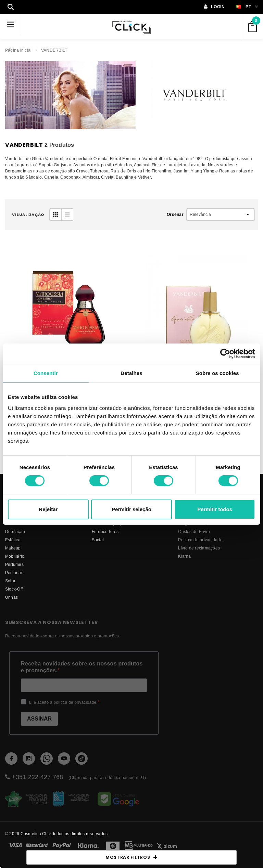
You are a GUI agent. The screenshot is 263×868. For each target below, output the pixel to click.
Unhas (11, 597)
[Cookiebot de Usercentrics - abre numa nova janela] (225, 353)
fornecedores (105, 532)
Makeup (13, 548)
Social (98, 540)
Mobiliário (15, 556)
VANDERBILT (54, 50)
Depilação (15, 532)
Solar (10, 581)
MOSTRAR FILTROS (131, 857)
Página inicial (18, 50)
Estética (13, 540)
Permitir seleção (131, 509)
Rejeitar (48, 509)
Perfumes (14, 564)
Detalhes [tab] (131, 373)
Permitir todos (215, 509)
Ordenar (175, 214)
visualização (28, 215)
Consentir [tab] (46, 373)
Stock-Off (14, 589)
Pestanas (14, 573)
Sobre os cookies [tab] (217, 373)
